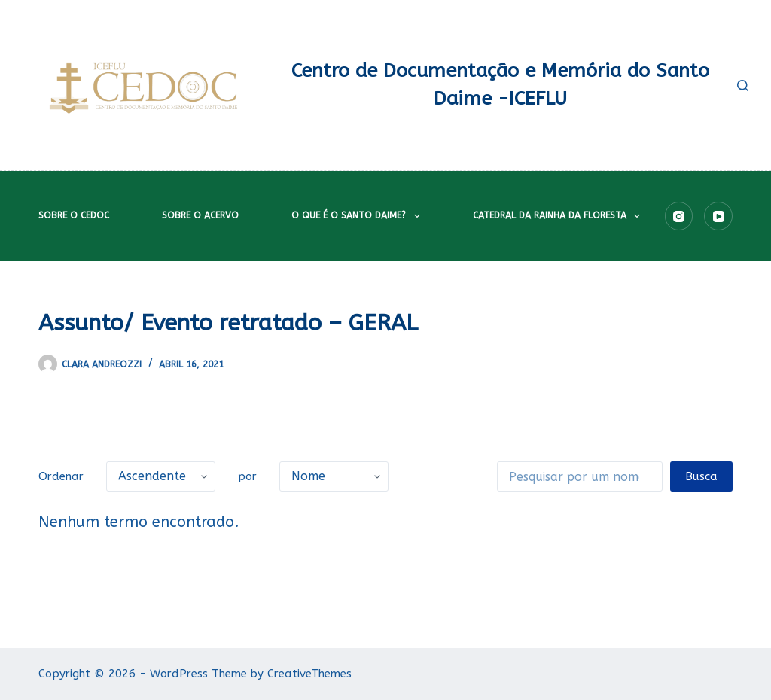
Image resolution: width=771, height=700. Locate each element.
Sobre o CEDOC (74, 215)
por (247, 476)
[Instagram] (679, 216)
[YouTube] (718, 216)
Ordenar (61, 476)
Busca (701, 476)
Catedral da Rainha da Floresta (559, 216)
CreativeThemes (309, 674)
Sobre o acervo (200, 215)
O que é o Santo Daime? (358, 216)
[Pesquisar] (743, 85)
